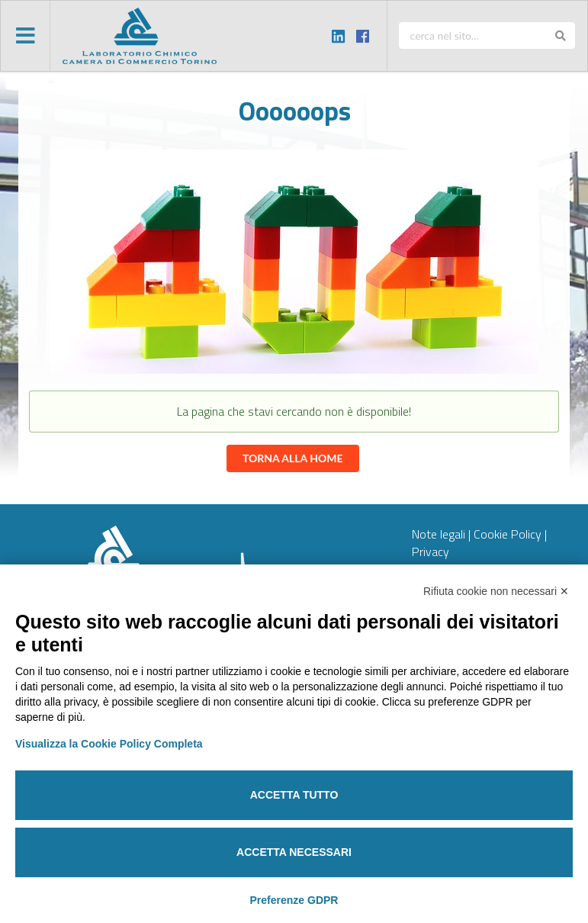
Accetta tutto (294, 795)
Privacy (431, 552)
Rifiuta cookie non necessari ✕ (496, 591)
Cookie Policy (508, 534)
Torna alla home (293, 458)
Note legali (439, 534)
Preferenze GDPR (294, 900)
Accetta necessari (294, 852)
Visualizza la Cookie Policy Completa (109, 744)
